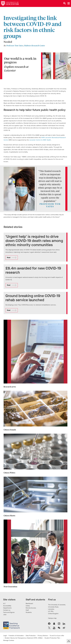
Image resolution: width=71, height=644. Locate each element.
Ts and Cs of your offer (57, 636)
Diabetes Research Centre (34, 45)
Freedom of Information (16, 636)
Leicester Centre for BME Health (40, 140)
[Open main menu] (69, 3)
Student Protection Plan (52, 638)
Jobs (5, 615)
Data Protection (31, 636)
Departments (7, 608)
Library (28, 606)
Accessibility (7, 606)
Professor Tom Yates (15, 45)
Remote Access (31, 608)
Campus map (52, 618)
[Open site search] (65, 3)
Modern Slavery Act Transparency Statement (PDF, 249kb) (24, 638)
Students (29, 612)
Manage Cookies (9, 640)
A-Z (4, 603)
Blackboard (29, 603)
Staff (27, 610)
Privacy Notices (43, 636)
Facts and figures (9, 612)
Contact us (7, 610)
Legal (5, 636)
